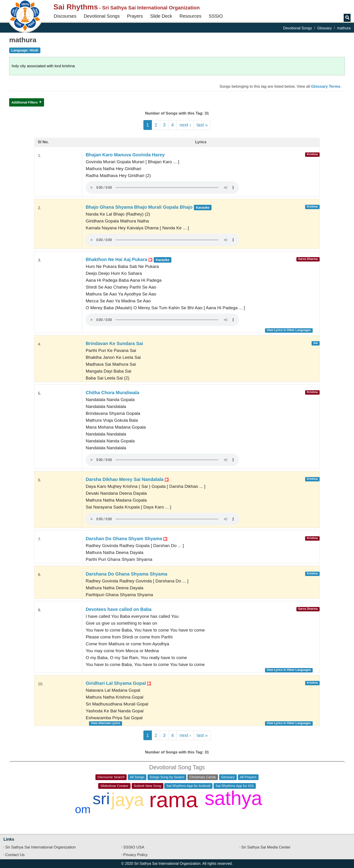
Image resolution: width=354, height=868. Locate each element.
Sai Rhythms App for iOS (235, 786)
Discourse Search (111, 777)
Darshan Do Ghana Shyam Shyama (126, 539)
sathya (233, 798)
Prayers (135, 16)
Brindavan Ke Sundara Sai (114, 343)
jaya (127, 800)
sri (101, 799)
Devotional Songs (102, 16)
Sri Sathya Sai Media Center (266, 847)
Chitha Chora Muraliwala (112, 393)
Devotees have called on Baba (118, 609)
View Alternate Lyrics (106, 723)
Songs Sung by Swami (167, 777)
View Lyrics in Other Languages (289, 330)
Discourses (65, 16)
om (83, 809)
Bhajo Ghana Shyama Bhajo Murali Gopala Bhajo (148, 207)
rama (173, 800)
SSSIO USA (134, 847)
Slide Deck (161, 16)
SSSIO (216, 16)
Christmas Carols (203, 777)
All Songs (137, 777)
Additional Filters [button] (25, 102)
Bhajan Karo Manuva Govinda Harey (125, 155)
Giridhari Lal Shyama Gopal (118, 683)
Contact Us (15, 855)
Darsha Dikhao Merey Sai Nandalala (127, 479)
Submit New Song (148, 786)
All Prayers (248, 777)
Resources (190, 16)
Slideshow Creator (114, 786)
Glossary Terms (326, 86)
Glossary (325, 28)
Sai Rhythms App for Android (188, 786)
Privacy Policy (135, 855)
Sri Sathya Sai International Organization (40, 847)
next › (185, 125)
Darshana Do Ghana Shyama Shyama (126, 574)
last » (202, 125)
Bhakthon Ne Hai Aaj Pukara (128, 259)
